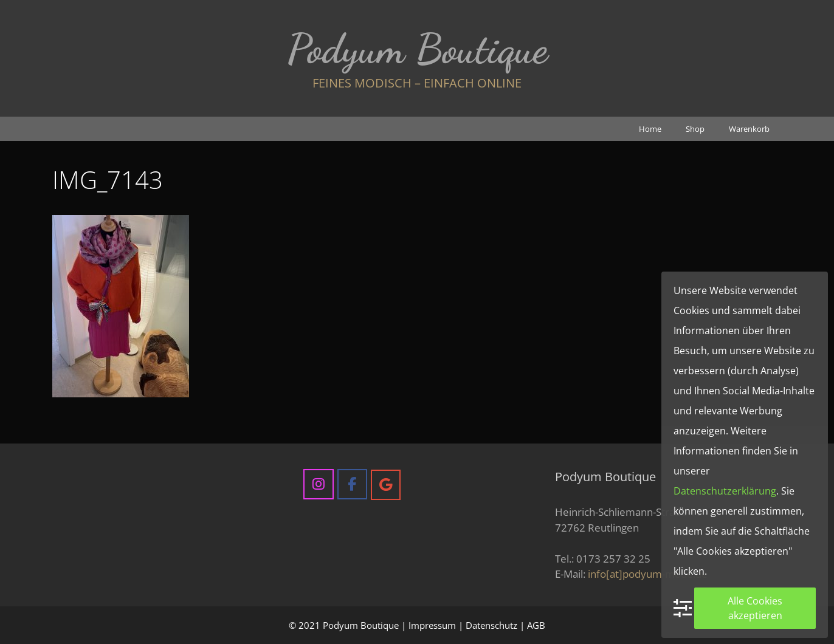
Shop (695, 129)
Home (650, 129)
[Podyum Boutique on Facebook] (352, 484)
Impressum (432, 625)
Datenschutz (491, 625)
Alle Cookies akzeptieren (755, 608)
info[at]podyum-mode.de (648, 574)
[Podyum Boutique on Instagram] (318, 484)
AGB (536, 625)
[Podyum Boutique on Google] (386, 485)
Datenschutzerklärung (725, 491)
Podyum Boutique (417, 49)
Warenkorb (749, 129)
